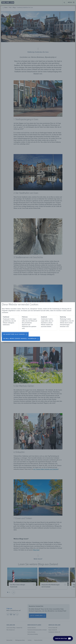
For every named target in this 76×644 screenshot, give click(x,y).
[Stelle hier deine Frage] (63, 638)
